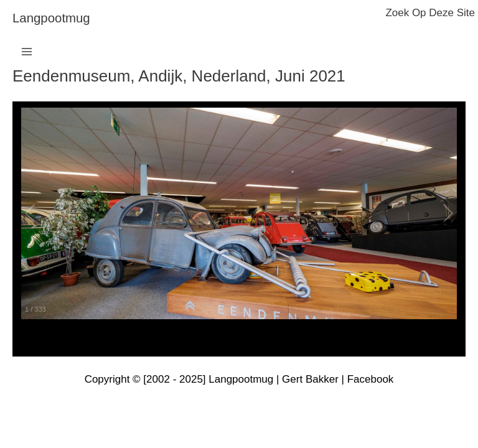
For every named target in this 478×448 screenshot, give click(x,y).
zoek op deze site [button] (430, 13)
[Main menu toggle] (27, 52)
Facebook (371, 379)
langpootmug (51, 18)
